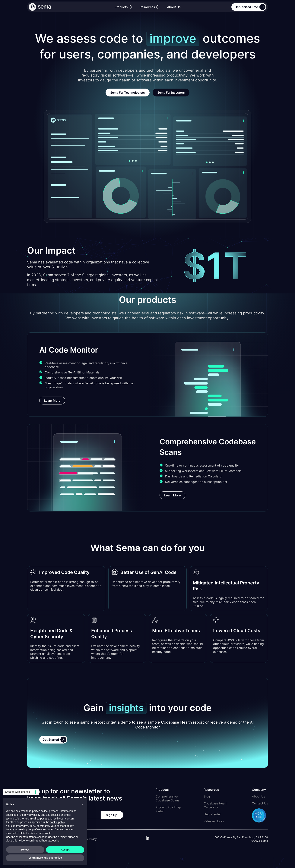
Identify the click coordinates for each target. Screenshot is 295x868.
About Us (174, 7)
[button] (123, 7)
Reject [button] (25, 850)
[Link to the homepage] (70, 7)
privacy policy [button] (32, 815)
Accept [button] (65, 850)
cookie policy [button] (57, 822)
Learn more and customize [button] (45, 858)
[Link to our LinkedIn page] (147, 840)
